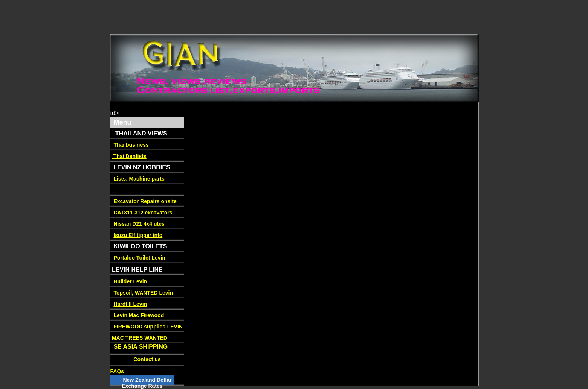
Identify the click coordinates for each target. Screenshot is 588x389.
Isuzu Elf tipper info (138, 235)
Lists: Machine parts (139, 179)
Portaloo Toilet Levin (139, 258)
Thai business (131, 145)
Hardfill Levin (130, 304)
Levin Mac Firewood (139, 315)
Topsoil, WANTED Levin (143, 293)
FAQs (117, 371)
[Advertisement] (137, 17)
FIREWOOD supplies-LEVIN (148, 327)
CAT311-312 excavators (143, 213)
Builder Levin (130, 281)
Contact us (147, 359)
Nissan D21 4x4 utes (139, 224)
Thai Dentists (129, 156)
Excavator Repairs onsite (145, 201)
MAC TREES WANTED (140, 338)
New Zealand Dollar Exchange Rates (147, 383)
